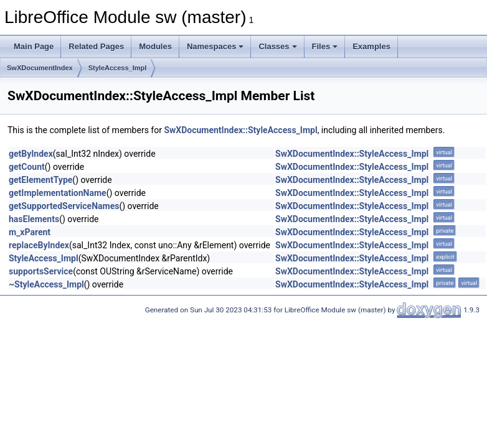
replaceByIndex (39, 245)
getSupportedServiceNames (64, 206)
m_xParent (30, 232)
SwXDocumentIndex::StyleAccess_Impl (240, 130)
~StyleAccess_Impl (46, 284)
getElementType (40, 180)
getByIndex (31, 154)
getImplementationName (58, 193)
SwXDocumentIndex (40, 68)
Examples (371, 46)
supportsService (41, 271)
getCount (27, 167)
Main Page (34, 46)
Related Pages (96, 46)
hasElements (34, 219)
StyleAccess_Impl (118, 68)
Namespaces (215, 46)
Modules (155, 46)
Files (325, 46)
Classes (277, 46)
